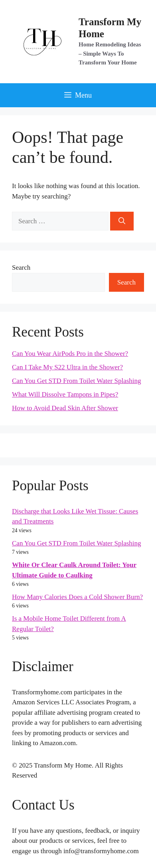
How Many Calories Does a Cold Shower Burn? (77, 597)
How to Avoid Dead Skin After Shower (65, 408)
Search (21, 268)
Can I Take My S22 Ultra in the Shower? (67, 367)
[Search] (122, 221)
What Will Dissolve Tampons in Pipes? (65, 394)
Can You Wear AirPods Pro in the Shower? (70, 354)
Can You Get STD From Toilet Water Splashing (77, 381)
